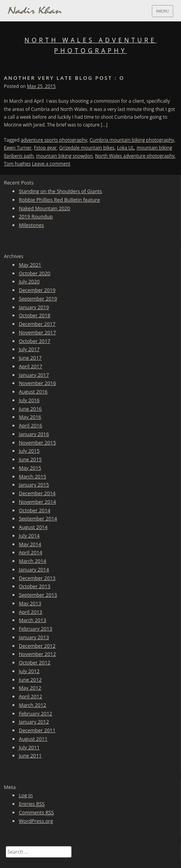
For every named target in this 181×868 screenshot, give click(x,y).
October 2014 (34, 510)
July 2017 (29, 349)
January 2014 (34, 569)
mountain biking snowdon (64, 156)
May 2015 (30, 468)
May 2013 (30, 603)
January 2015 (34, 485)
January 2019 (34, 307)
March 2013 (32, 620)
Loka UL (126, 148)
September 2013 (38, 595)
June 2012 (30, 680)
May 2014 (30, 544)
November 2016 (37, 383)
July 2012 (29, 671)
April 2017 (30, 366)
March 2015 (32, 476)
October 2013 (34, 586)
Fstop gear (45, 148)
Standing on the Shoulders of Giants (60, 191)
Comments (36, 813)
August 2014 (33, 527)
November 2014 (37, 502)
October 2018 (34, 315)
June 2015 (30, 459)
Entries (32, 804)
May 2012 (30, 688)
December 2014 (37, 493)
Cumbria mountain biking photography (132, 140)
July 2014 (29, 536)
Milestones (31, 225)
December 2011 (37, 730)
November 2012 (37, 654)
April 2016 (30, 425)
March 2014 (32, 561)
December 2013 (37, 578)
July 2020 (29, 281)
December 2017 (37, 324)
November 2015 (37, 443)
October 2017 (34, 341)
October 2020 (34, 273)
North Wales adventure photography (135, 156)
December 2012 (37, 646)
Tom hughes (17, 164)
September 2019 (38, 299)
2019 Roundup (36, 216)
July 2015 (29, 451)
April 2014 (30, 552)
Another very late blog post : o (64, 78)
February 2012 (35, 713)
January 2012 (34, 722)
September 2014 (38, 518)
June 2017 (30, 358)
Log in (26, 795)
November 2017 (37, 332)
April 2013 (30, 612)
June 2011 (30, 756)
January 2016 (34, 434)
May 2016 (30, 417)
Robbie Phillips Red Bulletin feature (59, 200)
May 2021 (30, 265)
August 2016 (33, 392)
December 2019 (37, 290)
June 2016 (30, 409)
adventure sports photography (54, 140)
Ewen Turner (18, 148)
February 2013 (35, 629)
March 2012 (32, 705)
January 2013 (34, 637)
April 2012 (30, 696)
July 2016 (29, 400)
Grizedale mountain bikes (87, 148)
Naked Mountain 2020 (44, 208)
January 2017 (34, 375)
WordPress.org (36, 821)
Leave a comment (51, 164)
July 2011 (29, 747)
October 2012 (34, 662)
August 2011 (33, 739)
